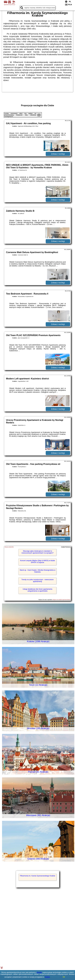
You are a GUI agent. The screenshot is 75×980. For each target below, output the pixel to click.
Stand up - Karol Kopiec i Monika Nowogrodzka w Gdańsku (37, 571)
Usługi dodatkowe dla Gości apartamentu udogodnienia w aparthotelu (37, 590)
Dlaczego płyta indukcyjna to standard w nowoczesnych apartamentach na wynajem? (37, 552)
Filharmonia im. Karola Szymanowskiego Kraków (37, 876)
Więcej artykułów (9, 547)
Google (39, 972)
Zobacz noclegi (58, 154)
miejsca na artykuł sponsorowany (61, 600)
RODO (47, 977)
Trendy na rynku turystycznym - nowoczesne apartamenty (37, 581)
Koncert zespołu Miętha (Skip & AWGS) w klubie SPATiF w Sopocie (37, 562)
